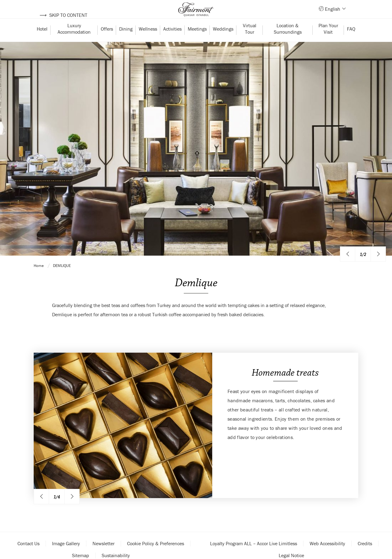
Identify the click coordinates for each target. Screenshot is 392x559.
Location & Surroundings (288, 41)
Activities (172, 41)
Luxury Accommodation (74, 41)
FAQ (351, 41)
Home (39, 531)
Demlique (62, 531)
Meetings (197, 41)
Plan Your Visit (329, 41)
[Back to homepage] (196, 15)
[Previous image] (348, 518)
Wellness (148, 41)
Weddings (223, 41)
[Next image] (378, 518)
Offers (107, 41)
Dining (126, 41)
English (335, 15)
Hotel (42, 41)
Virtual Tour (250, 41)
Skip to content (63, 15)
